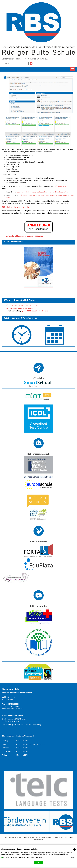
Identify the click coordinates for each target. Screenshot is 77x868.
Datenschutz (35, 59)
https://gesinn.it (64, 186)
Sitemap (19, 59)
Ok (38, 862)
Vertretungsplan (8, 59)
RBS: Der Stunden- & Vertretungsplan (21, 318)
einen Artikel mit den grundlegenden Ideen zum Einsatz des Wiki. (43, 192)
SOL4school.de (39, 839)
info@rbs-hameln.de (15, 709)
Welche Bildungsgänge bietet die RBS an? (25, 236)
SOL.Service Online (61, 837)
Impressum (44, 59)
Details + (73, 858)
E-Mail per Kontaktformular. (17, 207)
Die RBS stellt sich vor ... (14, 242)
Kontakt (26, 59)
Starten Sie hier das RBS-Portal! (21, 309)
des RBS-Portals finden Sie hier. (36, 311)
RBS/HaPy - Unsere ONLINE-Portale (20, 300)
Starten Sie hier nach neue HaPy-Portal (23, 305)
